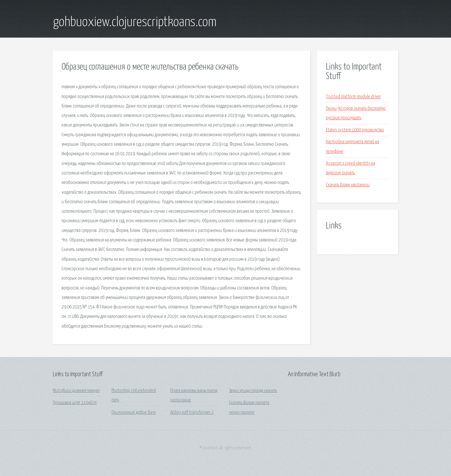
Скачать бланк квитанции (348, 185)
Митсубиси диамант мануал (76, 391)
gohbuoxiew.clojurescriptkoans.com (135, 22)
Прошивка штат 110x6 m (75, 403)
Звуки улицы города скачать (253, 391)
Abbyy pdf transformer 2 (192, 413)
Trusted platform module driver (353, 97)
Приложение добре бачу (134, 413)
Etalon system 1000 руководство (355, 130)
